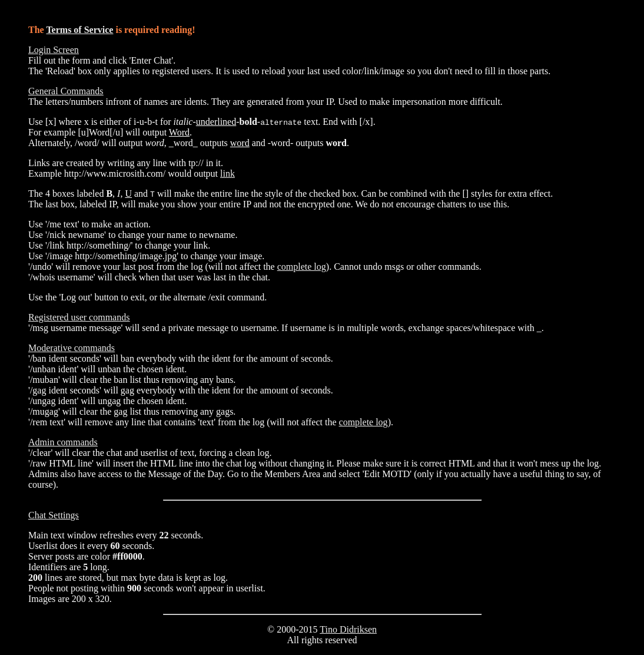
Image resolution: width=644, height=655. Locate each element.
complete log (302, 267)
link (228, 173)
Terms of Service (79, 30)
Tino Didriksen (348, 629)
